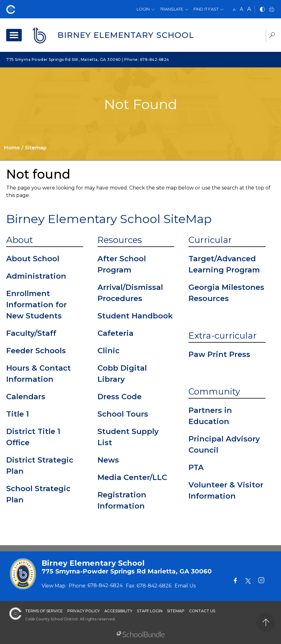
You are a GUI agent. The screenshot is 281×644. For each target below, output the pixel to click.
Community (214, 391)
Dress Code (120, 397)
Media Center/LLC (132, 477)
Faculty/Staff (31, 333)
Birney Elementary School (126, 35)
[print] (272, 10)
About (20, 240)
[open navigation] (14, 35)
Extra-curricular (223, 336)
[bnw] (262, 10)
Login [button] (143, 9)
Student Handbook (135, 316)
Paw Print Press (219, 354)
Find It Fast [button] (206, 9)
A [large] (249, 9)
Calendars (26, 397)
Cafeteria (116, 333)
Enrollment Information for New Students (36, 305)
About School (33, 259)
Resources (120, 240)
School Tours (123, 414)
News (108, 460)
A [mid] (241, 9)
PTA (196, 467)
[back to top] (266, 622)
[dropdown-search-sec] (272, 36)
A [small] (234, 9)
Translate (172, 9)
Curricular (210, 240)
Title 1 (18, 414)
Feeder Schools (36, 351)
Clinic (109, 351)
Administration (36, 276)
